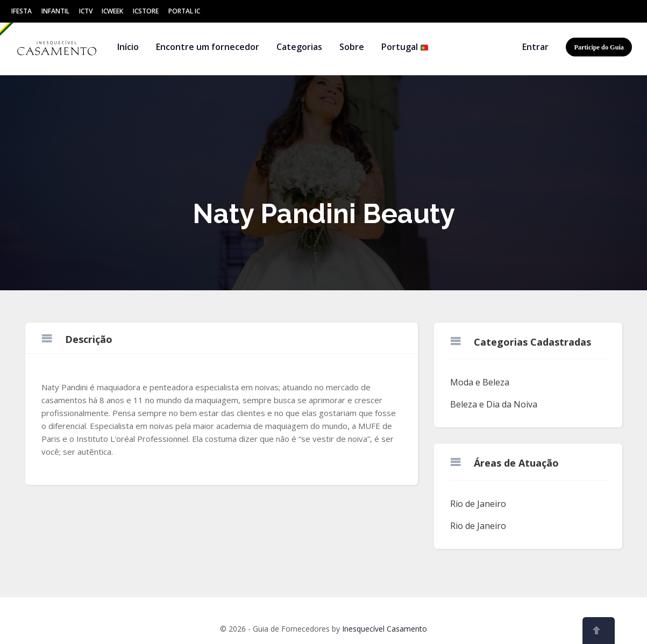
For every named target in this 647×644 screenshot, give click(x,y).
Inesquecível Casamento (385, 629)
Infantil (55, 11)
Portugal (405, 47)
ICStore (146, 11)
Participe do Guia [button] (599, 47)
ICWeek (112, 11)
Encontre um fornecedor (208, 47)
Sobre (352, 47)
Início (128, 47)
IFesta (22, 11)
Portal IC (184, 11)
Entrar (535, 47)
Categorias (299, 47)
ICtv (86, 11)
